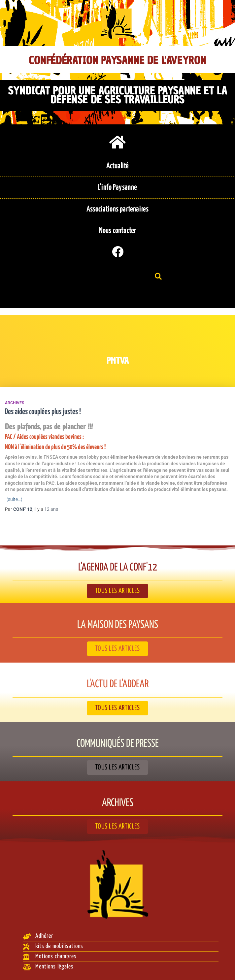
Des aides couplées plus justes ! (43, 412)
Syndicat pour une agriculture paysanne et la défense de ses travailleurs (117, 95)
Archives (15, 403)
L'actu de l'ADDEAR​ (118, 684)
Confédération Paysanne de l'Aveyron (117, 60)
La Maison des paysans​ (118, 625)
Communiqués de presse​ (118, 744)
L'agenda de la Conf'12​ (118, 568)
